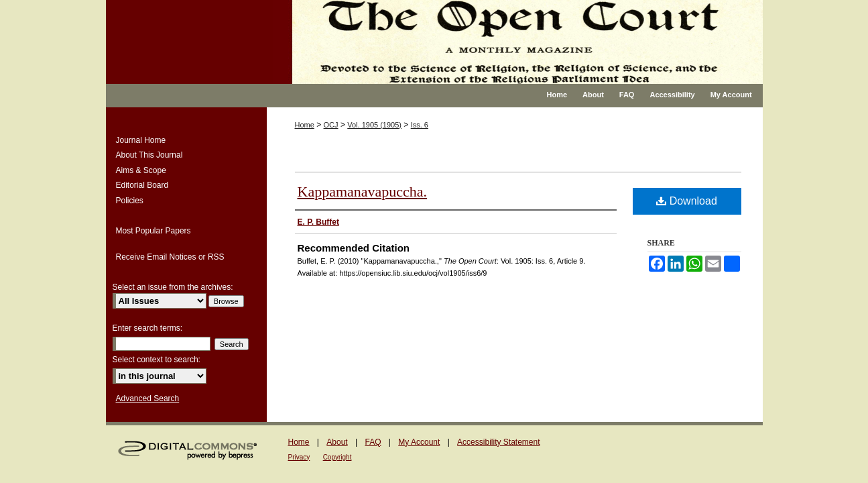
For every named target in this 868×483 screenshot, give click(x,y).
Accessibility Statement (498, 442)
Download (687, 201)
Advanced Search (148, 398)
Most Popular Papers (153, 231)
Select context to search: (157, 360)
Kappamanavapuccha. (363, 192)
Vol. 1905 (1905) (374, 125)
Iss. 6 (420, 125)
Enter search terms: (148, 328)
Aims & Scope (141, 170)
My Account (419, 442)
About (337, 442)
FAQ (373, 442)
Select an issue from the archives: (173, 287)
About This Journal (149, 155)
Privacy (299, 457)
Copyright (337, 457)
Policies (130, 201)
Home (305, 125)
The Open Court (518, 42)
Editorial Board (142, 185)
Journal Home (141, 140)
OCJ (331, 125)
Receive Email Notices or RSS (170, 257)
